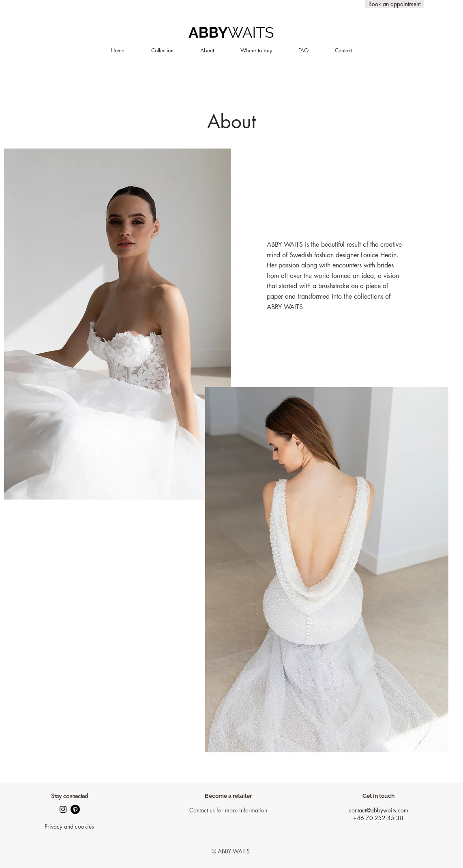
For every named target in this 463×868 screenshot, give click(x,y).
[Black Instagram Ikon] (63, 809)
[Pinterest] (75, 809)
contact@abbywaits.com (378, 810)
